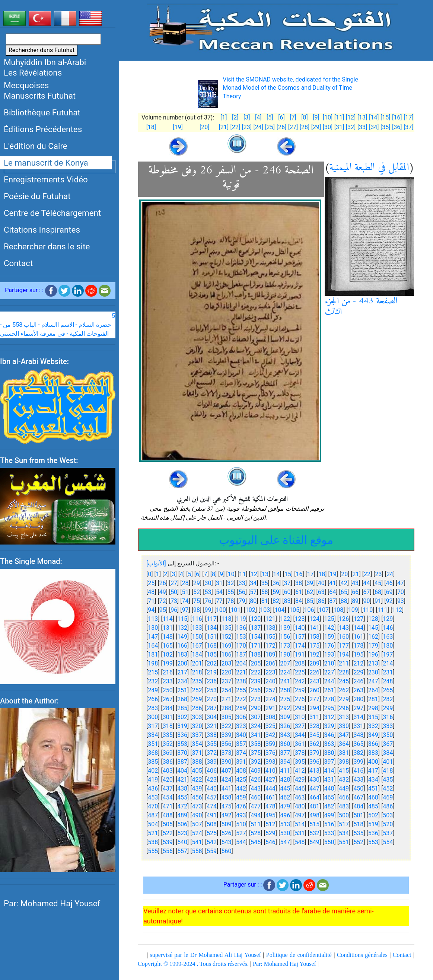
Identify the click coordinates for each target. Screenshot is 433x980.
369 (168, 753)
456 (197, 797)
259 (300, 690)
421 (182, 780)
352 (168, 744)
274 (270, 699)
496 (285, 815)
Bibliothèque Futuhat (42, 112)
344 (300, 735)
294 (314, 708)
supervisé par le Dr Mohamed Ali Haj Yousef (206, 955)
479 (285, 806)
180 (388, 646)
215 (153, 672)
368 (153, 753)
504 (153, 824)
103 (265, 610)
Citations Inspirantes (42, 230)
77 (219, 601)
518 (358, 824)
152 (226, 637)
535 (358, 833)
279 (344, 699)
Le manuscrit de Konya (46, 163)
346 (329, 735)
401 (388, 762)
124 (314, 619)
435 (388, 780)
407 (226, 771)
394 (285, 762)
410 (270, 771)
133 (197, 628)
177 (344, 646)
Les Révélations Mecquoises (33, 79)
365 (358, 744)
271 (226, 699)
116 (197, 619)
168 (212, 646)
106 (309, 610)
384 (388, 753)
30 (208, 583)
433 (358, 780)
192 (314, 655)
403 (168, 771)
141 (314, 628)
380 (329, 753)
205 (256, 663)
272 (241, 699)
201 (197, 663)
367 (388, 744)
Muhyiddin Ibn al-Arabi (45, 62)
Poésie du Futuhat (37, 196)
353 (182, 744)
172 (270, 646)
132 (182, 628)
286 (197, 708)
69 (389, 592)
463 (300, 797)
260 (314, 690)
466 (344, 797)
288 (226, 708)
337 (197, 735)
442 (241, 789)
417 (373, 771)
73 (174, 601)
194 (344, 655)
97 (185, 610)
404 (182, 771)
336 (182, 735)
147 (153, 637)
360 (285, 744)
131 (168, 628)
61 (299, 592)
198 (153, 663)
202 (212, 663)
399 (358, 762)
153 (241, 637)
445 (285, 789)
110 (368, 610)
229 (358, 672)
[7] (293, 117)
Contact (18, 263)
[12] (351, 117)
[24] (258, 127)
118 (226, 619)
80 (253, 601)
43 (355, 583)
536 (373, 833)
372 (212, 753)
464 (314, 797)
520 (388, 824)
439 (197, 789)
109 (353, 610)
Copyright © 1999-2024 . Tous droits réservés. (193, 964)
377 (285, 753)
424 (226, 780)
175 (314, 646)
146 (388, 628)
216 (168, 672)
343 (285, 735)
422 (197, 780)
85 (310, 601)
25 (151, 583)
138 (270, 628)
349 (373, 735)
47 (401, 583)
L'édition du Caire (36, 146)
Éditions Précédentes (43, 129)
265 (388, 690)
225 (300, 672)
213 (373, 663)
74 (185, 601)
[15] (385, 117)
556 (168, 851)
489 (182, 815)
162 (373, 637)
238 (241, 681)
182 (168, 655)
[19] (178, 127)
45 (378, 583)
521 (153, 833)
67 (367, 592)
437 (168, 789)
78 (230, 601)
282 (388, 699)
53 (208, 592)
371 (197, 753)
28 (185, 583)
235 (197, 681)
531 (300, 833)
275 (285, 699)
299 (388, 708)
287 (212, 708)
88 (344, 601)
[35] (385, 127)
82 (276, 601)
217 (182, 672)
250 (168, 690)
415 (344, 771)
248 (388, 681)
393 (270, 762)
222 (256, 672)
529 (270, 833)
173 (285, 646)
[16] (397, 117)
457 (212, 797)
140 (300, 628)
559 (212, 851)
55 (230, 592)
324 (256, 726)
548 (300, 842)
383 (373, 753)
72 (163, 601)
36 (276, 583)
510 (241, 824)
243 (314, 681)
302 (182, 717)
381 (344, 753)
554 (388, 842)
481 (314, 806)
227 (329, 672)
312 (329, 717)
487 (153, 815)
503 (388, 815)
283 (153, 708)
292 (285, 708)
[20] (204, 127)
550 (329, 842)
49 (163, 592)
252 (197, 690)
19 (333, 574)
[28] (305, 127)
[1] (224, 117)
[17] (408, 117)
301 (168, 717)
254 (226, 690)
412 (300, 771)
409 (256, 771)
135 (226, 628)
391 (241, 762)
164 (153, 646)
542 (212, 842)
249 (153, 690)
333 (388, 726)
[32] (351, 127)
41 (332, 583)
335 (168, 735)
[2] (235, 117)
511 (256, 824)
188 (256, 655)
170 (241, 646)
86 (321, 601)
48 (151, 592)
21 (356, 574)
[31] (339, 127)
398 (344, 762)
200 (182, 663)
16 (299, 574)
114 (168, 619)
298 (373, 708)
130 (153, 628)
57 (253, 592)
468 (373, 797)
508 (212, 824)
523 (182, 833)
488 (168, 815)
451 (373, 789)
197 (388, 655)
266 (153, 699)
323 (241, 726)
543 (226, 842)
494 (256, 815)
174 (300, 646)
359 (270, 744)
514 (300, 824)
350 (388, 735)
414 (329, 771)
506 (182, 824)
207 (285, 663)
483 (344, 806)
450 (358, 789)
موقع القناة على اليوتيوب (276, 540)
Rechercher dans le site (47, 246)
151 (212, 637)
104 (280, 610)
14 (277, 574)
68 (378, 592)
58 (265, 592)
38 (299, 583)
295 (329, 708)
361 (300, 744)
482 (329, 806)
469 (388, 797)
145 (373, 628)
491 (212, 815)
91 (378, 601)
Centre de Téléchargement (52, 213)
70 (401, 592)
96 (174, 610)
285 (182, 708)
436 (153, 789)
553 (373, 842)
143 (344, 628)
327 (300, 726)
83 (287, 601)
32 (230, 583)
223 (270, 672)
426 (256, 780)
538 (153, 842)
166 (182, 646)
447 (314, 789)
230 (373, 672)
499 (329, 815)
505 (168, 824)
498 (314, 815)
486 (388, 806)
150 (197, 637)
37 (287, 583)
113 (153, 619)
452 (388, 789)
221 (241, 672)
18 (322, 574)
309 (285, 717)
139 (285, 628)
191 (300, 655)
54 (219, 592)
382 (358, 753)
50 (174, 592)
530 (285, 833)
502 (373, 815)
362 (314, 744)
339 (226, 735)
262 (344, 690)
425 (241, 780)
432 (344, 780)
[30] (328, 127)
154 (256, 637)
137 (256, 628)
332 (373, 726)
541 (197, 842)
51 (185, 592)
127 (358, 619)
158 (314, 637)
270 (212, 699)
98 (197, 610)
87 (332, 601)
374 (241, 753)
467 (358, 797)
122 (285, 619)
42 (344, 583)
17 (311, 574)
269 (197, 699)
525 (212, 833)
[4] (258, 117)
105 (294, 610)
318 (168, 726)
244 (329, 681)
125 (329, 619)
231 (388, 672)
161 (358, 637)
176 (329, 646)
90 (367, 601)
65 (344, 592)
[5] (270, 117)
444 (270, 789)
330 (344, 726)
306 (241, 717)
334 (153, 735)
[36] (397, 127)
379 (314, 753)
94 (151, 610)
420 (168, 780)
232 (153, 681)
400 (373, 762)
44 (367, 583)
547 (285, 842)
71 (151, 601)
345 (314, 735)
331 (358, 726)
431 (329, 780)
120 (256, 619)
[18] (151, 127)
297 (358, 708)
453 (153, 797)
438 (182, 789)
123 (300, 619)
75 (197, 601)
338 (212, 735)
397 (329, 762)
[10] (328, 117)
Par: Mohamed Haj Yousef (52, 903)
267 (168, 699)
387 (182, 762)
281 (373, 699)
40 (321, 583)
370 (182, 753)
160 (344, 637)
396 (314, 762)
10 (231, 574)
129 (388, 619)
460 (256, 797)
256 (256, 690)
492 (226, 815)
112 (397, 610)
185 (212, 655)
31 (219, 583)
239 (256, 681)
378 (300, 753)
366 (373, 744)
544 (241, 842)
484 (358, 806)
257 (270, 690)
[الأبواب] (156, 563)
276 (300, 699)
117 (212, 619)
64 (332, 592)
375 (256, 753)
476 (241, 806)
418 (388, 771)
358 (256, 744)
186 (226, 655)
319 (182, 726)
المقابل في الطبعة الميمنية (369, 168)
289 (241, 708)
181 (153, 655)
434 (373, 780)
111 (383, 610)
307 (256, 717)
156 (285, 637)
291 (270, 708)
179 (373, 646)
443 (256, 789)
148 (168, 637)
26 (163, 583)
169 (226, 646)
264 (373, 690)
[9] (316, 117)
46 (389, 583)
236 (212, 681)
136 (241, 628)
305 (226, 717)
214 (388, 663)
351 (153, 744)
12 (254, 574)
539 (168, 842)
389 (212, 762)
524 (197, 833)
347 (344, 735)
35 (265, 583)
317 (153, 726)
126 (344, 619)
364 (344, 744)
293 (300, 708)
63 (321, 592)
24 (390, 574)
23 (378, 574)
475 (226, 806)
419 (153, 780)
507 (197, 824)
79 (242, 601)
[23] (247, 127)
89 (355, 601)
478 (270, 806)
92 (389, 601)
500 (344, 815)
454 (168, 797)
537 (388, 833)
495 (270, 815)
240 (270, 681)
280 (358, 699)
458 (226, 797)
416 (358, 771)
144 (358, 628)
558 (197, 851)
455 (182, 797)
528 (256, 833)
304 (212, 717)
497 (300, 815)
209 (314, 663)
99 (208, 610)
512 (270, 824)
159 (329, 637)
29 (197, 583)
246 (358, 681)
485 (373, 806)
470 (153, 806)
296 (344, 708)
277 (314, 699)
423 (212, 780)
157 (300, 637)
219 (212, 672)
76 (208, 601)
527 (241, 833)
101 (235, 610)
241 (285, 681)
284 (168, 708)
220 (226, 672)
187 (241, 655)
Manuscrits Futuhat (40, 96)
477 (256, 806)
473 (197, 806)
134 (212, 628)
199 (168, 663)
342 (270, 735)
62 (310, 592)
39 (310, 583)
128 (373, 619)
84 (299, 601)
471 (168, 806)
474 (212, 806)
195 (358, 655)
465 (329, 797)
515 (314, 824)
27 (174, 583)
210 (329, 663)
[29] (316, 127)
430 (314, 780)
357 (241, 744)
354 (197, 744)
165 (168, 646)
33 (242, 583)
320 (197, 726)
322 (226, 726)
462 (285, 797)
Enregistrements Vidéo (46, 179)
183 (182, 655)
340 (241, 735)
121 (270, 619)
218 (197, 672)
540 (182, 842)
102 (250, 610)
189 (270, 655)
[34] (374, 127)
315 (373, 717)
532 (314, 833)
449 (344, 789)
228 (344, 672)
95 (163, 610)
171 (256, 646)
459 (241, 797)
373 (226, 753)
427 (270, 780)
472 (182, 806)
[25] (270, 127)
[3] (247, 117)
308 (270, 717)
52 (197, 592)
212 (358, 663)
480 (300, 806)
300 (153, 717)
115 (182, 619)
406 (212, 771)
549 (314, 842)
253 (212, 690)
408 (241, 771)
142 (329, 628)
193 (329, 655)
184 (197, 655)
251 (182, 690)
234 (182, 681)
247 (373, 681)
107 (324, 610)
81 (265, 601)
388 (197, 762)
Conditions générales (362, 955)
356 (226, 744)
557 (182, 851)
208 (300, 663)
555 (153, 851)
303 (197, 717)
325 (270, 726)
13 (265, 574)
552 (358, 842)
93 (401, 601)
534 (344, 833)
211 (344, 663)
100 (221, 610)
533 (329, 833)
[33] (362, 127)
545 (256, 842)
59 (276, 592)
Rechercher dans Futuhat (42, 50)
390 (226, 762)
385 (153, 762)
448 (329, 789)
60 (287, 592)
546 (270, 842)
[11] (339, 117)
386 (168, 762)
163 (388, 637)
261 (329, 690)
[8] (304, 117)
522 (168, 833)
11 (242, 574)
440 (212, 789)
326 (285, 726)
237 (226, 681)
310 (300, 717)
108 (338, 610)
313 (344, 717)
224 (285, 672)
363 (329, 744)
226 (314, 672)
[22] (235, 127)
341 (256, 735)
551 (344, 842)
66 (355, 592)
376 (270, 753)
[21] (224, 127)
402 (153, 771)
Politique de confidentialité (299, 955)
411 (285, 771)
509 (226, 824)
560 (226, 851)
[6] (281, 117)
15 (288, 574)
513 (285, 824)
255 (241, 690)
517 (344, 824)
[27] (293, 127)
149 (182, 637)
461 (270, 797)
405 (197, 771)
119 (241, 619)
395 (300, 762)
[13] (362, 117)
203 (226, 663)
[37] (408, 127)
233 (168, 681)
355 (212, 744)
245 (344, 681)
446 (300, 789)
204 (241, 663)
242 (300, 681)
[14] (374, 117)
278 (329, 699)
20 (344, 574)
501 (358, 815)
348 (358, 735)
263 (358, 690)
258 (285, 690)
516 (329, 824)
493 (241, 815)
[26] (281, 127)
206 (270, 663)
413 (314, 771)
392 (256, 762)
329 (329, 726)
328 (314, 726)
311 (314, 717)
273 (256, 699)
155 (270, 637)
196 (373, 655)
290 (256, 708)
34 (253, 583)
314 (358, 717)
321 (212, 726)
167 (197, 646)
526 (226, 833)
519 (373, 824)
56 (242, 592)
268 (182, 699)
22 (367, 574)
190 (285, 655)
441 (226, 789)
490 (197, 815)
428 (285, 780)
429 (300, 780)
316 (388, 717)
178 (358, 646)
